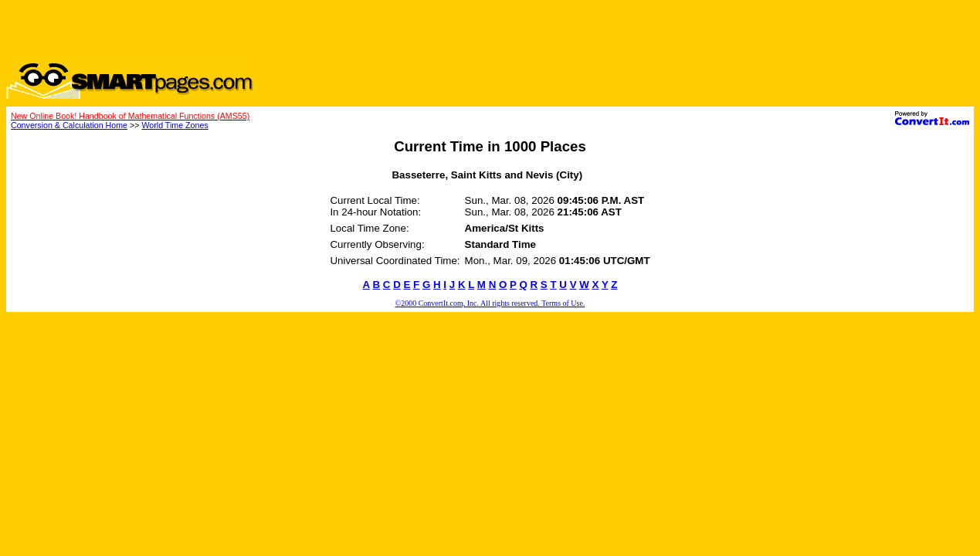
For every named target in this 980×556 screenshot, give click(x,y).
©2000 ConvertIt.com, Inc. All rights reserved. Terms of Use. (490, 303)
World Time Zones (175, 125)
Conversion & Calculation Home (69, 125)
